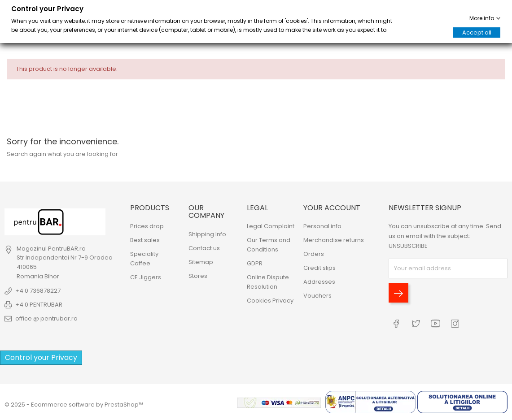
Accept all (477, 32)
